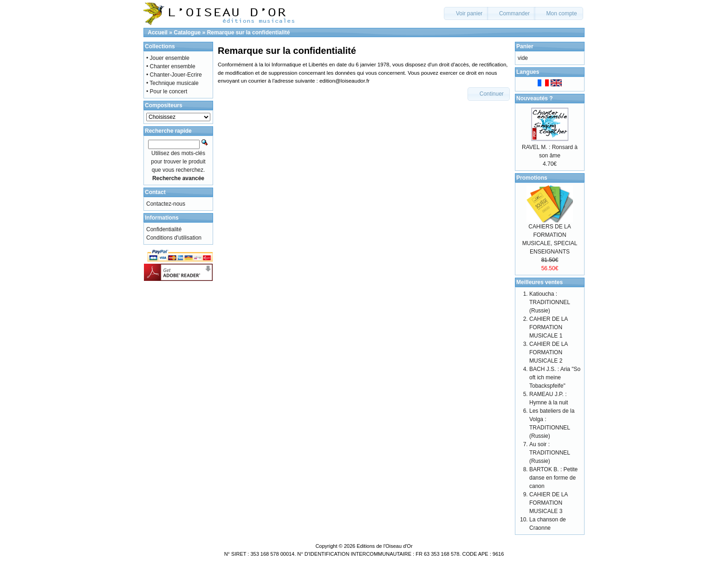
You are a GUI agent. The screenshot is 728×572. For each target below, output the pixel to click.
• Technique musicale (172, 83)
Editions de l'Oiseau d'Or (384, 546)
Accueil (158, 32)
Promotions (532, 178)
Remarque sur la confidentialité (249, 32)
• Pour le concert (167, 91)
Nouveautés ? (535, 98)
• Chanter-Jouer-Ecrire (174, 75)
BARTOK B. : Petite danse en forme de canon (553, 478)
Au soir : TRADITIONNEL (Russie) (550, 453)
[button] (466, 13)
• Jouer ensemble (168, 58)
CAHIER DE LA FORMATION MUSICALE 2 (549, 352)
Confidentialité (164, 229)
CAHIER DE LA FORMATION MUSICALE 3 (549, 503)
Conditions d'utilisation (174, 238)
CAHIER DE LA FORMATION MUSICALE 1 (549, 327)
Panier (525, 46)
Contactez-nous (166, 204)
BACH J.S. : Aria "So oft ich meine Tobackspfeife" (555, 377)
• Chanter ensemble (171, 66)
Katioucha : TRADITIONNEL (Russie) (550, 302)
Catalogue (187, 32)
